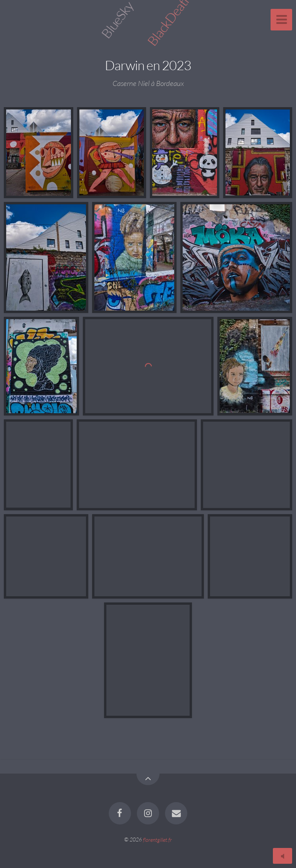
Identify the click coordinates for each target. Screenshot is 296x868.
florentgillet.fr (157, 839)
